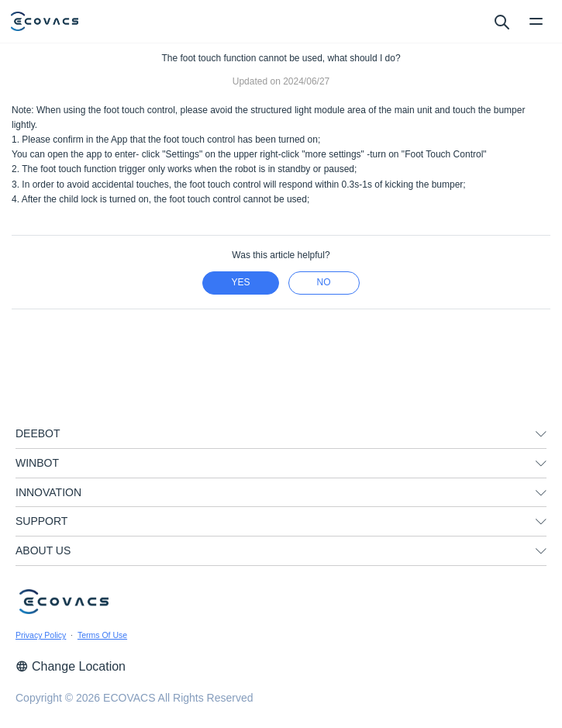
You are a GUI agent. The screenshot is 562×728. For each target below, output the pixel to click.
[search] (501, 21)
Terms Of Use (102, 635)
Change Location (71, 666)
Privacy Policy (41, 635)
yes (240, 282)
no (324, 282)
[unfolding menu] (541, 434)
